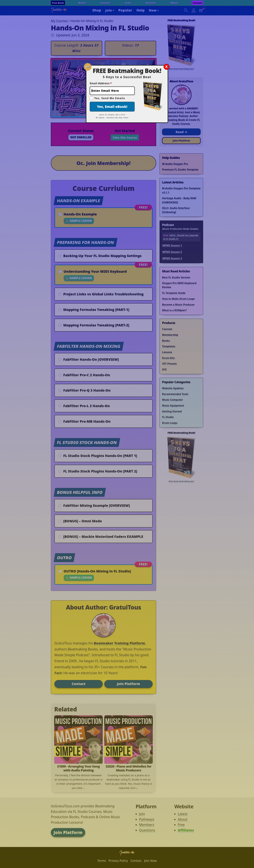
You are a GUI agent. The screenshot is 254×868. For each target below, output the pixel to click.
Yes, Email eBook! (112, 107)
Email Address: (101, 83)
